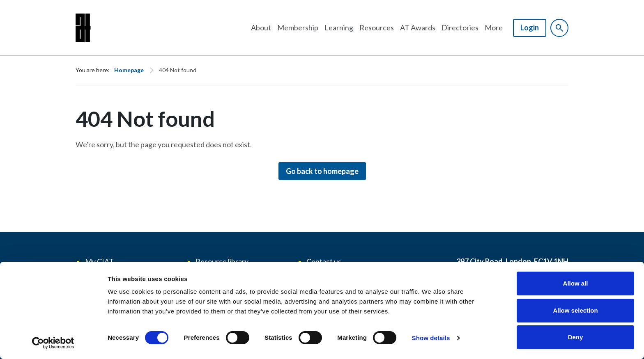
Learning (339, 27)
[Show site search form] (559, 28)
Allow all (576, 283)
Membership (298, 27)
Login (530, 27)
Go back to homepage (322, 171)
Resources (377, 27)
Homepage (129, 70)
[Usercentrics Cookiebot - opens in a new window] (53, 343)
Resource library (222, 261)
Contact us (324, 261)
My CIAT (99, 261)
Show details (431, 338)
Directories (460, 27)
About (261, 27)
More (494, 27)
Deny (576, 337)
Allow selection (575, 310)
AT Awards (418, 27)
